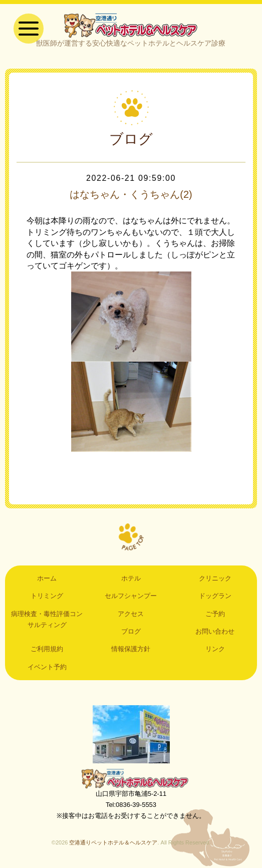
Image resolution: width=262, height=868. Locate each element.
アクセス (131, 614)
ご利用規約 (47, 649)
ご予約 (215, 614)
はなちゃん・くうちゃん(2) (131, 194)
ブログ (131, 631)
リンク (215, 649)
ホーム (47, 578)
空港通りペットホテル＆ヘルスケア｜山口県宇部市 (131, 25)
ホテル (131, 578)
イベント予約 (47, 667)
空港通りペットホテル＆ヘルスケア (131, 778)
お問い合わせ (215, 631)
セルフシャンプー (131, 596)
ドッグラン (215, 596)
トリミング (47, 596)
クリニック (215, 578)
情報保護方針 (131, 649)
